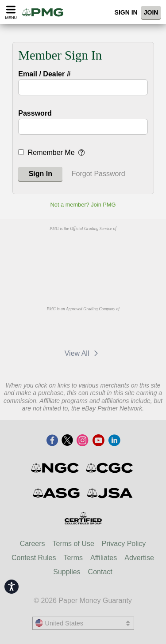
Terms (73, 558)
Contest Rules (34, 558)
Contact (100, 572)
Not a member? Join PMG (83, 205)
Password (35, 113)
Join (151, 12)
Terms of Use (73, 544)
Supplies (67, 572)
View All (83, 353)
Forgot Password (98, 174)
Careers (33, 544)
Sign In (126, 12)
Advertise (139, 558)
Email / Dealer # (44, 74)
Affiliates (104, 558)
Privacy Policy (124, 544)
